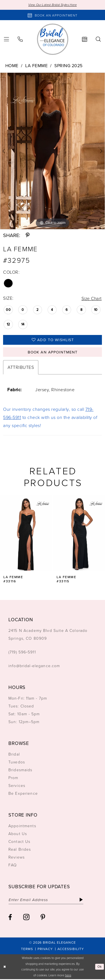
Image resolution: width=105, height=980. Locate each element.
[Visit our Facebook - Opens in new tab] (10, 918)
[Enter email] (47, 901)
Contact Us (19, 842)
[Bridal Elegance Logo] (53, 39)
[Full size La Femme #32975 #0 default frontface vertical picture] (53, 151)
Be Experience (23, 794)
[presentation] (26, 534)
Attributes (21, 368)
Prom (13, 778)
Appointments (22, 827)
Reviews (17, 858)
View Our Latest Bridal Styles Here (53, 5)
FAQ (13, 866)
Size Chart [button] (91, 298)
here (68, 976)
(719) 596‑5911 (22, 653)
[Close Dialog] (5, 968)
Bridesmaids (20, 771)
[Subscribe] (83, 901)
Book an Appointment (53, 353)
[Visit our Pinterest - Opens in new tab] (43, 918)
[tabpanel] (53, 151)
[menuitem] (20, 39)
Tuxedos (17, 763)
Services (17, 786)
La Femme (36, 66)
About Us (18, 834)
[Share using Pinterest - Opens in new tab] (28, 236)
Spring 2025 (68, 66)
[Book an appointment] (53, 15)
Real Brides (20, 850)
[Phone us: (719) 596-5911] (20, 39)
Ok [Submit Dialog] (100, 967)
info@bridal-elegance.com (34, 666)
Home (12, 66)
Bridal (14, 755)
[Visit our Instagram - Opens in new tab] (26, 918)
